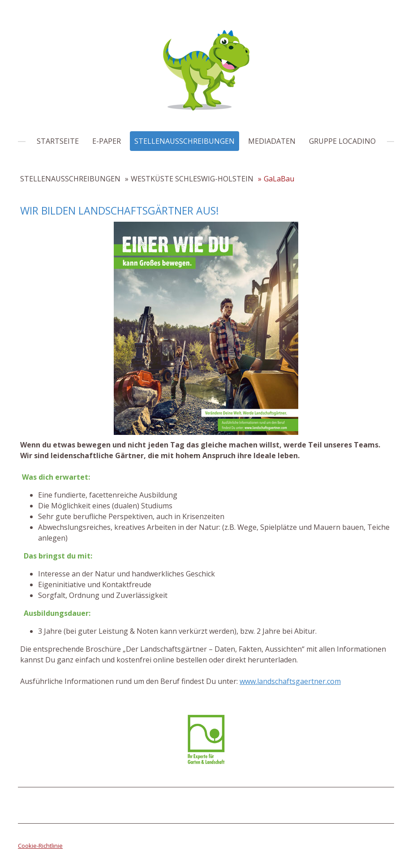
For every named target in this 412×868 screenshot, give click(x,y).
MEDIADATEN (272, 141)
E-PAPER (107, 141)
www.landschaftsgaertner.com (290, 681)
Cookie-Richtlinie (40, 846)
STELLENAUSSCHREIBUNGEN (185, 141)
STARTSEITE (58, 141)
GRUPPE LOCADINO (342, 141)
